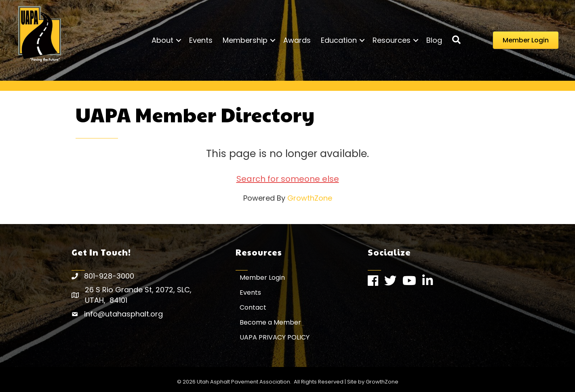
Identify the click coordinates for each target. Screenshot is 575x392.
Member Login (262, 278)
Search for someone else (288, 179)
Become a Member (270, 322)
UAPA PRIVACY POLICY (275, 337)
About (162, 40)
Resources (392, 40)
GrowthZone (310, 198)
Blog (434, 40)
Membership (245, 40)
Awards (297, 40)
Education (339, 40)
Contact (253, 307)
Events (201, 40)
